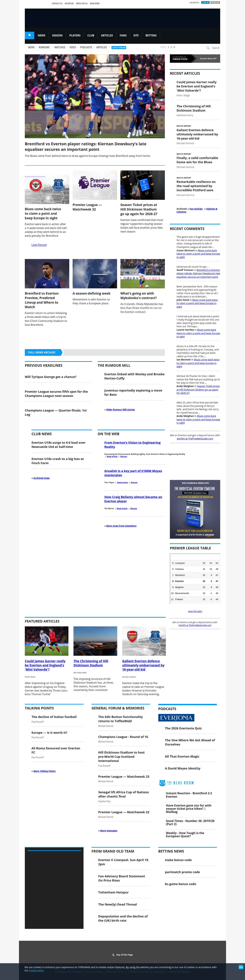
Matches (60, 47)
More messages (109, 831)
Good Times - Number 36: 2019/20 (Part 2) (190, 822)
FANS (123, 35)
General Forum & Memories (118, 708)
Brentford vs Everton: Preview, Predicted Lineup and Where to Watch (42, 300)
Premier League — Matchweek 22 (124, 812)
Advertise (69, 4)
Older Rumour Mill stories (121, 410)
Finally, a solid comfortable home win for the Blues (197, 160)
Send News (95, 4)
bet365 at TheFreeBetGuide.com (195, 439)
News (31, 47)
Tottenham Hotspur (114, 892)
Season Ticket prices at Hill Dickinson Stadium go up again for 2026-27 (139, 209)
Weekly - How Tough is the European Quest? (185, 834)
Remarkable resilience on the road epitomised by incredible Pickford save (196, 186)
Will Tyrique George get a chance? (51, 377)
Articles (101, 47)
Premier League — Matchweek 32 (87, 207)
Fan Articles (196, 209)
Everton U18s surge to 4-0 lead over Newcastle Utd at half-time (59, 445)
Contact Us (57, 4)
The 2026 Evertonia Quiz (183, 728)
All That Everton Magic (182, 756)
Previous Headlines (44, 365)
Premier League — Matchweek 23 (124, 776)
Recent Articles (185, 73)
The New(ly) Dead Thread (118, 904)
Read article (112, 456)
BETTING (151, 35)
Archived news (42, 478)
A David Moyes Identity (183, 768)
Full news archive (42, 352)
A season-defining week (92, 293)
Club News (42, 434)
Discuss (124, 456)
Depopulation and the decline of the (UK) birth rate (123, 918)
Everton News (206, 59)
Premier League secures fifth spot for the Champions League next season (56, 394)
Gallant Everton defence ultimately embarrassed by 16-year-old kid (197, 134)
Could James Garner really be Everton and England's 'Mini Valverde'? (197, 86)
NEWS (42, 35)
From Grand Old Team (113, 851)
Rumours (44, 47)
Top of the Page (122, 955)
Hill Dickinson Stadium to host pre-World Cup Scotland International (121, 756)
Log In (205, 3)
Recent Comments (187, 229)
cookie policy (36, 970)
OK (241, 967)
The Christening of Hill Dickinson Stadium (194, 108)
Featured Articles (42, 621)
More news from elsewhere (121, 526)
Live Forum (119, 48)
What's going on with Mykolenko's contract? (139, 296)
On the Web (108, 434)
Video (73, 47)
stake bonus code (178, 860)
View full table (195, 611)
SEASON (57, 35)
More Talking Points (45, 771)
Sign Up (215, 3)
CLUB (91, 35)
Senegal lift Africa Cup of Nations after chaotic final (124, 794)
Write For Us (82, 4)
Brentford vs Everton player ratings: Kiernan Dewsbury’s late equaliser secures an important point (86, 146)
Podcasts (86, 47)
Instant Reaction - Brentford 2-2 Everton (189, 795)
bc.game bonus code (181, 884)
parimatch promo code (183, 872)
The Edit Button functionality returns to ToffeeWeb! (121, 719)
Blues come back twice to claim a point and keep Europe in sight (43, 213)
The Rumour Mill (114, 365)
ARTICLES (107, 35)
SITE (136, 35)
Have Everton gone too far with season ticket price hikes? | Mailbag (189, 809)
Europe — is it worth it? (49, 732)
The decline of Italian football (54, 717)
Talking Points (39, 708)
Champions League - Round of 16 (123, 737)
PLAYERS (75, 35)
